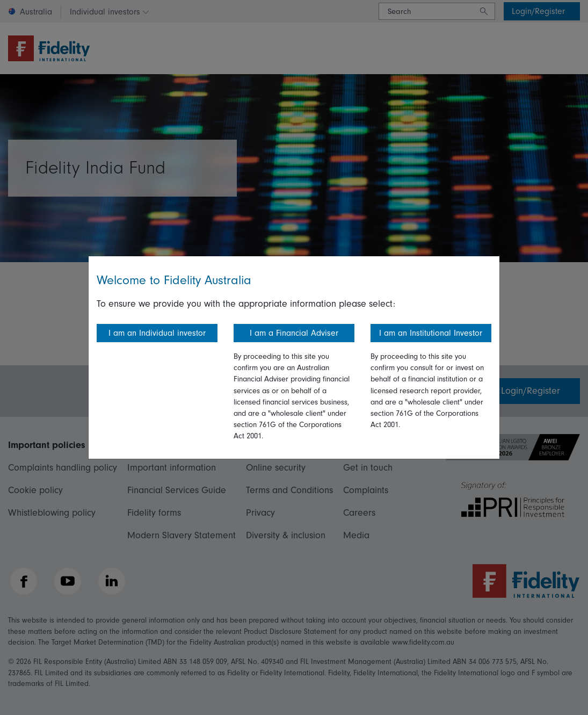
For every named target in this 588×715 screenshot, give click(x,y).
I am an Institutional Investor (431, 333)
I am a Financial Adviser (294, 333)
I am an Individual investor (157, 333)
